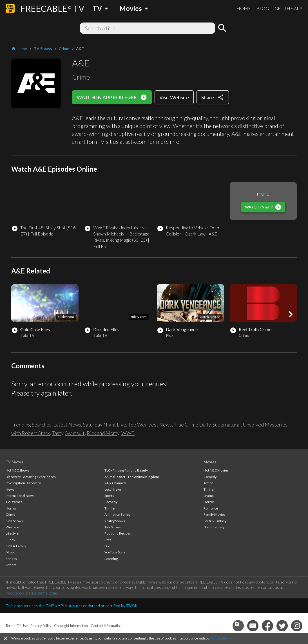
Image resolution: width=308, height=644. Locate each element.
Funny (10, 540)
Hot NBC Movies (216, 470)
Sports (109, 496)
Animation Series (117, 514)
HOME (244, 8)
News (10, 489)
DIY (107, 546)
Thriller (110, 508)
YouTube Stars (115, 552)
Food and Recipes (118, 533)
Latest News (67, 425)
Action (208, 483)
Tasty (58, 433)
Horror (11, 508)
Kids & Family (16, 546)
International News (20, 496)
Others (11, 565)
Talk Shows (113, 527)
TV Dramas (14, 502)
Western (12, 527)
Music (10, 552)
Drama (209, 496)
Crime (10, 514)
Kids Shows (14, 521)
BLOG (263, 8)
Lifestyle (12, 533)
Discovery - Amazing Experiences (31, 477)
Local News (113, 489)
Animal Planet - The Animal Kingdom (132, 477)
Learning (111, 559)
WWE (128, 433)
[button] (291, 314)
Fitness (11, 559)
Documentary (214, 527)
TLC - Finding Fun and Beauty (126, 470)
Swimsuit (75, 433)
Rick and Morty (103, 433)
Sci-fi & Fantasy (215, 521)
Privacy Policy (222, 638)
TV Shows (14, 462)
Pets (108, 540)
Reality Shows (115, 521)
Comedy (111, 502)
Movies (210, 462)
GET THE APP (288, 8)
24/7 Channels (115, 483)
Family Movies (215, 514)
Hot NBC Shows (17, 470)
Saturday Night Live (105, 425)
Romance (211, 508)
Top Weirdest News (150, 425)
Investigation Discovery (23, 483)
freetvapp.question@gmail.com (31, 593)
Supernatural (227, 425)
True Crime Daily (192, 425)
